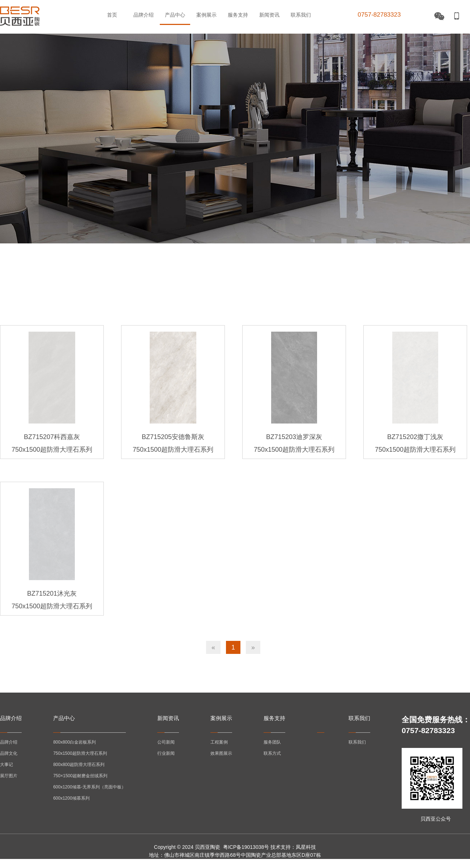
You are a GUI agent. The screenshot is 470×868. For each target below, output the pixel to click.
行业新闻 (166, 753)
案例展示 (206, 15)
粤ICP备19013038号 (246, 847)
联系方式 (272, 753)
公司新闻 (166, 742)
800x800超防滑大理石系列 (79, 765)
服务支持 (238, 15)
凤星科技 (306, 847)
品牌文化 (9, 753)
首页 (112, 15)
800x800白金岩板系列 (74, 742)
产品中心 (175, 15)
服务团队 (272, 742)
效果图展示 (221, 753)
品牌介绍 (144, 15)
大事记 (7, 765)
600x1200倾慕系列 (71, 798)
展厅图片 (9, 776)
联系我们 (301, 15)
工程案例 (219, 742)
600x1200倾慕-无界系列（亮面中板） (89, 787)
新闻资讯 (269, 15)
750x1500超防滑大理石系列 (80, 753)
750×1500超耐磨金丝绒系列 (80, 776)
